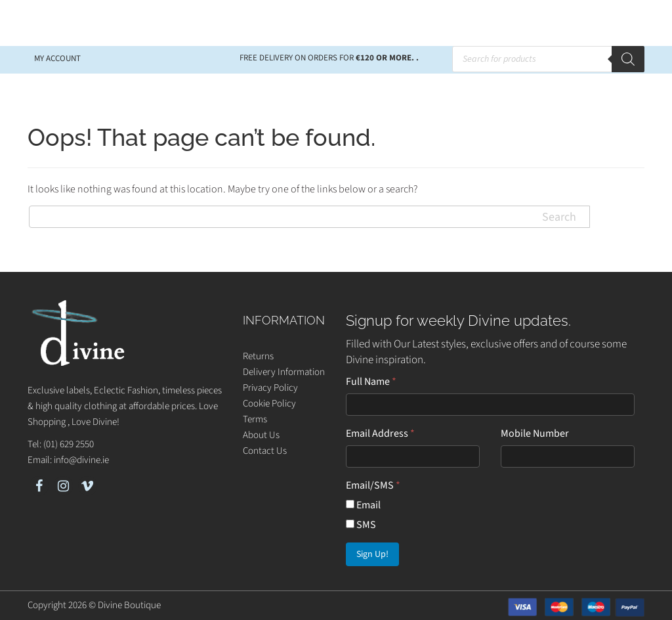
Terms (255, 419)
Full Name (371, 382)
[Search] (628, 59)
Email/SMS (373, 485)
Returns (258, 356)
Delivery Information (284, 372)
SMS (361, 525)
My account (57, 58)
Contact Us (265, 451)
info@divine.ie (81, 460)
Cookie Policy (269, 404)
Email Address (380, 433)
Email (363, 505)
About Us (261, 435)
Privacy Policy (270, 388)
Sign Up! (372, 554)
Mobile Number (535, 433)
